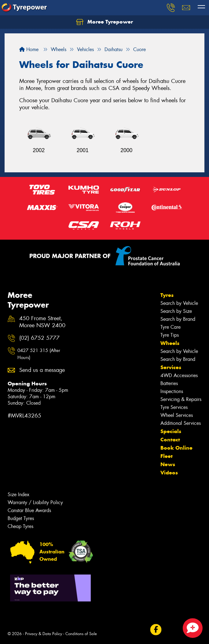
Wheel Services (177, 415)
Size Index (18, 494)
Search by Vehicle (179, 303)
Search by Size (176, 311)
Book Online (176, 448)
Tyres (167, 295)
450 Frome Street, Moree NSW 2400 (42, 322)
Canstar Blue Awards (29, 510)
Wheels (170, 343)
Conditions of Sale (81, 634)
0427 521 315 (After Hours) (39, 354)
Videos (169, 473)
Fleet (167, 456)
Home (29, 49)
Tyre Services (174, 407)
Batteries (169, 383)
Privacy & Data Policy (44, 634)
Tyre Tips (170, 335)
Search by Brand (178, 319)
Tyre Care (170, 327)
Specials (171, 431)
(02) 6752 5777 (39, 338)
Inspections (172, 391)
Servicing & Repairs (181, 399)
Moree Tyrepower (105, 22)
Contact (170, 440)
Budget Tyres (21, 518)
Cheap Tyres (20, 526)
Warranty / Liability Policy (35, 502)
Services (171, 367)
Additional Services (181, 423)
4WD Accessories (179, 375)
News (168, 464)
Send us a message (42, 370)
